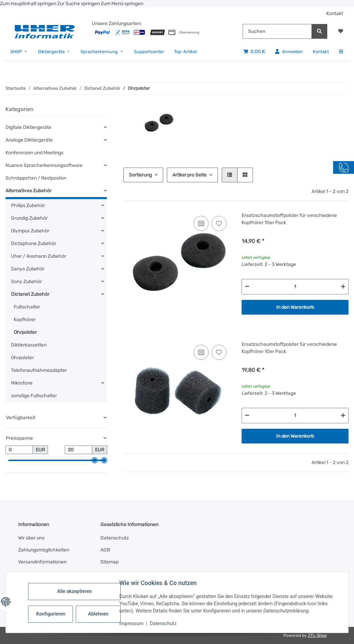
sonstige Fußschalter (34, 396)
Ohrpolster (25, 332)
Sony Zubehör (26, 282)
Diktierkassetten (29, 345)
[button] (341, 31)
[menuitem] (19, 52)
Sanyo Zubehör (28, 269)
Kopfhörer (25, 320)
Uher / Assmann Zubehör (39, 256)
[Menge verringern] (247, 287)
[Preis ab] (19, 450)
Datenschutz (164, 623)
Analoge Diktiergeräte (29, 140)
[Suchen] (277, 31)
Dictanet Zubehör (30, 294)
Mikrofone (22, 383)
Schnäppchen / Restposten (36, 178)
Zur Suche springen (79, 4)
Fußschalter (27, 307)
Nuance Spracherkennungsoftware (44, 165)
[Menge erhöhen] (343, 287)
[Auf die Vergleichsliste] (201, 223)
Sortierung (140, 175)
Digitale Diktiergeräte (28, 127)
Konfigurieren (52, 614)
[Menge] (295, 287)
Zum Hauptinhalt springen (29, 4)
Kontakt (335, 14)
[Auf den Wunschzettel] (219, 223)
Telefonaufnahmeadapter (39, 370)
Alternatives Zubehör (28, 191)
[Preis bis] (78, 450)
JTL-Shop (317, 635)
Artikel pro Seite (190, 175)
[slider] (95, 461)
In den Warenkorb (295, 307)
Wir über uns (31, 538)
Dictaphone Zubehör (34, 244)
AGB (105, 550)
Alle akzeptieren (75, 591)
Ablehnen (99, 614)
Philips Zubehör (28, 205)
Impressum (132, 623)
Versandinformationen (42, 562)
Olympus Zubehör (30, 231)
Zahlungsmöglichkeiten (44, 550)
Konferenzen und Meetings (34, 153)
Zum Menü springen (122, 4)
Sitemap (109, 562)
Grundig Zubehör (29, 218)
